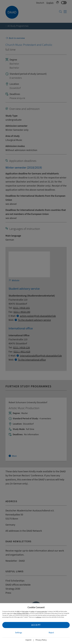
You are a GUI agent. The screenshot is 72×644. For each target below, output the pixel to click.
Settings (19, 633)
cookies (32, 611)
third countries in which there (21, 613)
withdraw (39, 617)
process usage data (42, 611)
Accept (36, 625)
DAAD (18, 611)
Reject (51, 633)
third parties (25, 611)
